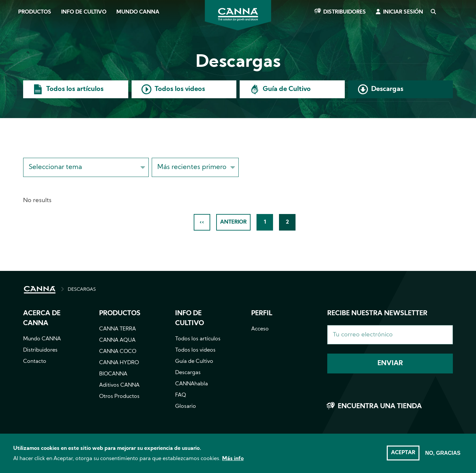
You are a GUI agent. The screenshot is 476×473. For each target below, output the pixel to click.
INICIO (40, 290)
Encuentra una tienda (380, 407)
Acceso (260, 329)
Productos (35, 12)
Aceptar (403, 456)
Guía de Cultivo (287, 89)
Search (433, 12)
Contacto (35, 362)
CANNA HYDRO (119, 363)
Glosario (186, 407)
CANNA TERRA (118, 329)
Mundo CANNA (138, 12)
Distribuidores (345, 12)
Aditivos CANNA (119, 385)
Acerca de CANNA (42, 319)
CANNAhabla (192, 384)
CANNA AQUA (117, 340)
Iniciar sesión (403, 12)
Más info (233, 462)
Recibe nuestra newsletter (377, 314)
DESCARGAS (82, 290)
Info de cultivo (84, 12)
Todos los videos (180, 89)
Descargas (387, 89)
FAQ (181, 395)
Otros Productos (119, 397)
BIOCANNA (113, 374)
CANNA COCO (118, 352)
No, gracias (443, 457)
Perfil (262, 314)
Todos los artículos (75, 89)
